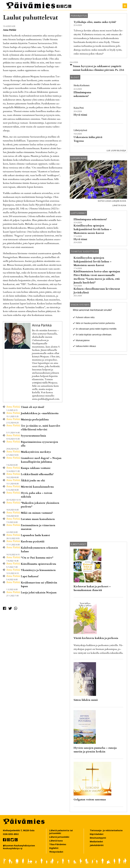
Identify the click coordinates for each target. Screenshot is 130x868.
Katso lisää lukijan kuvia (112, 201)
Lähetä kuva (119, 205)
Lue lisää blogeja (116, 150)
